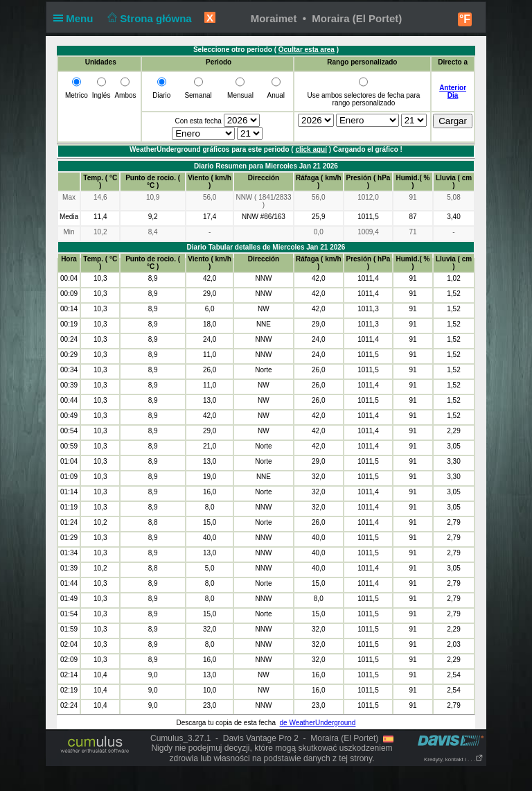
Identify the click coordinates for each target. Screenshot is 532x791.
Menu (76, 18)
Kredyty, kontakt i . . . (454, 759)
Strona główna (148, 18)
